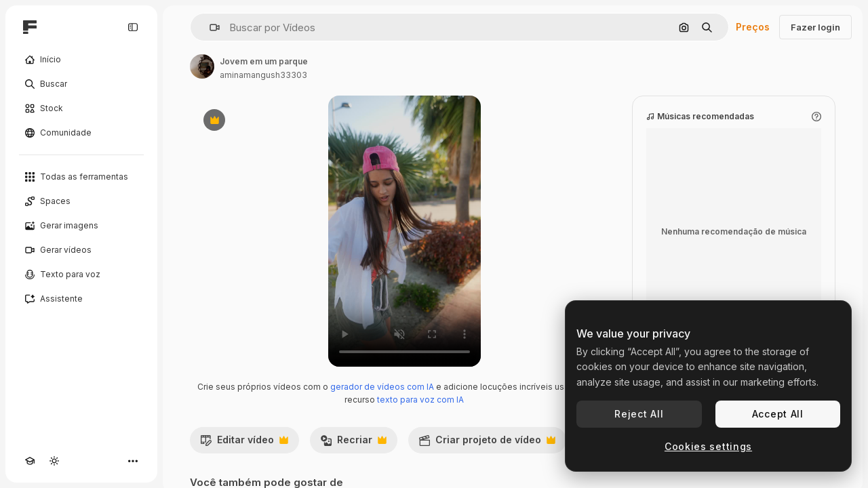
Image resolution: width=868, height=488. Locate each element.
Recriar (353, 443)
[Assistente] (81, 299)
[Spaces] (81, 201)
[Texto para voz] (81, 274)
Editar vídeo (244, 443)
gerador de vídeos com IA (382, 387)
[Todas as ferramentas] (81, 177)
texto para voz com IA (420, 400)
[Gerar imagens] (81, 226)
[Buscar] (81, 84)
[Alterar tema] (54, 461)
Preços (753, 27)
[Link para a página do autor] (202, 66)
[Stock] (81, 108)
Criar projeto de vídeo (487, 443)
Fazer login (815, 27)
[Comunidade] (81, 133)
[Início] (81, 60)
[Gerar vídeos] (81, 250)
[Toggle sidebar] (133, 27)
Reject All (639, 414)
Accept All (778, 414)
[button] (209, 27)
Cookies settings (708, 446)
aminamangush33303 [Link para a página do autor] (263, 75)
